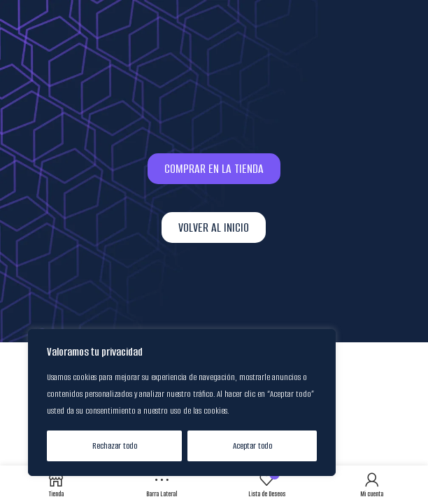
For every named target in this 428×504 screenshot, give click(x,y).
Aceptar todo (252, 446)
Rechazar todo (115, 446)
